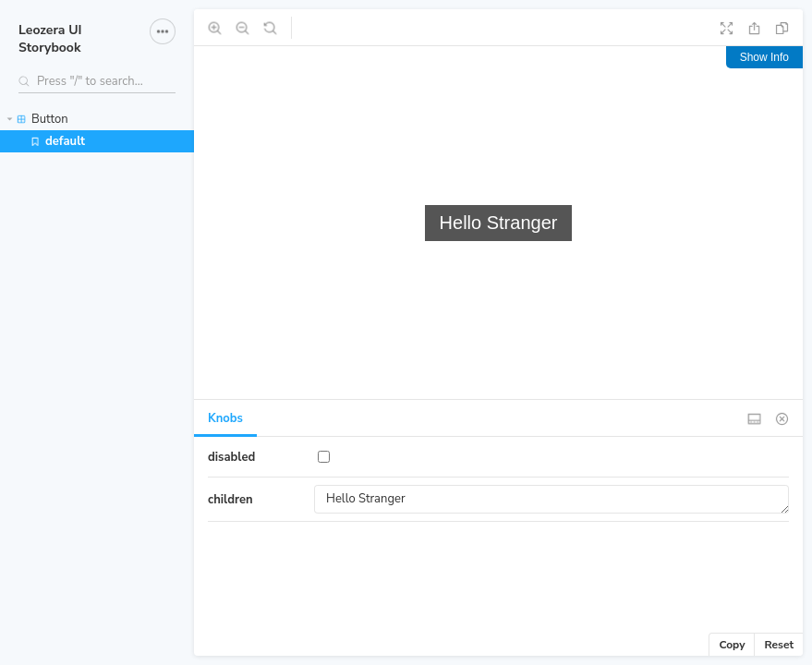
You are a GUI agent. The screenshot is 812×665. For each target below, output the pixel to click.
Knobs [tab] (225, 418)
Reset (779, 645)
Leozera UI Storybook (50, 39)
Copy (732, 645)
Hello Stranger (551, 499)
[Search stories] (97, 81)
